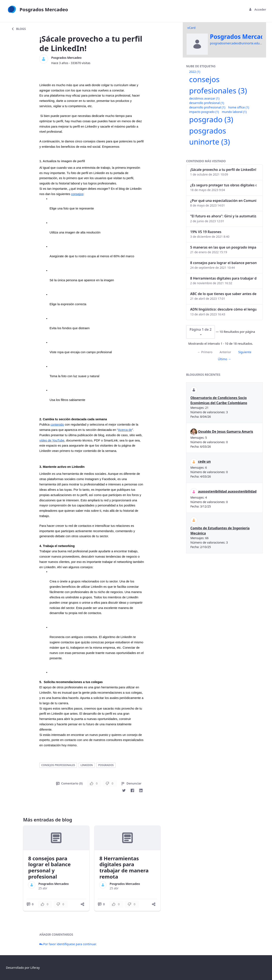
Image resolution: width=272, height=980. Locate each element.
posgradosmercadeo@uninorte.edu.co (237, 43)
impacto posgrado (204, 112)
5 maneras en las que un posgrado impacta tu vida (223, 247)
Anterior (225, 352)
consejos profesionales (58, 765)
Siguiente (245, 352)
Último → (224, 359)
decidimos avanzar (204, 98)
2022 (195, 72)
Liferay (35, 968)
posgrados (106, 765)
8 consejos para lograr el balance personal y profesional (50, 867)
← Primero (205, 352)
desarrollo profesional (207, 103)
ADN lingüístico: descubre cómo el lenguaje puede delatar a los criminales (223, 309)
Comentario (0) (69, 783)
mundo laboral (234, 112)
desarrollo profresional (207, 107)
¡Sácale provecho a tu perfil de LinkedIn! (223, 170)
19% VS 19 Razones (206, 232)
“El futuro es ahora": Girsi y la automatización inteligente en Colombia (223, 216)
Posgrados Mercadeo (66, 58)
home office (239, 107)
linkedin (87, 765)
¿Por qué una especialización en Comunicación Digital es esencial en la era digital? (223, 201)
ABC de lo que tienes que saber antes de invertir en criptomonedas (223, 294)
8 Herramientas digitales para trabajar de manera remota (124, 867)
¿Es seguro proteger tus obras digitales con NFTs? (223, 185)
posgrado (211, 119)
